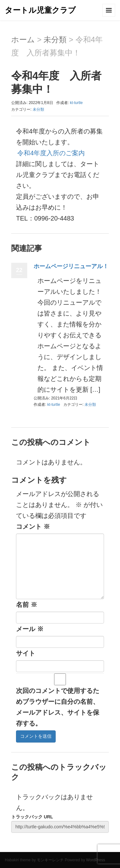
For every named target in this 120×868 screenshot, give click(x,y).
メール (30, 629)
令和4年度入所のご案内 (51, 153)
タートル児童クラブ (40, 10)
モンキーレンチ (50, 860)
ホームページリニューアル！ (71, 266)
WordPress (96, 860)
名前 (27, 605)
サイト (26, 653)
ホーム (23, 40)
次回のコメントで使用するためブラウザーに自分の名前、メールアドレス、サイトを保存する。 (58, 707)
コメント (33, 526)
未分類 (55, 40)
